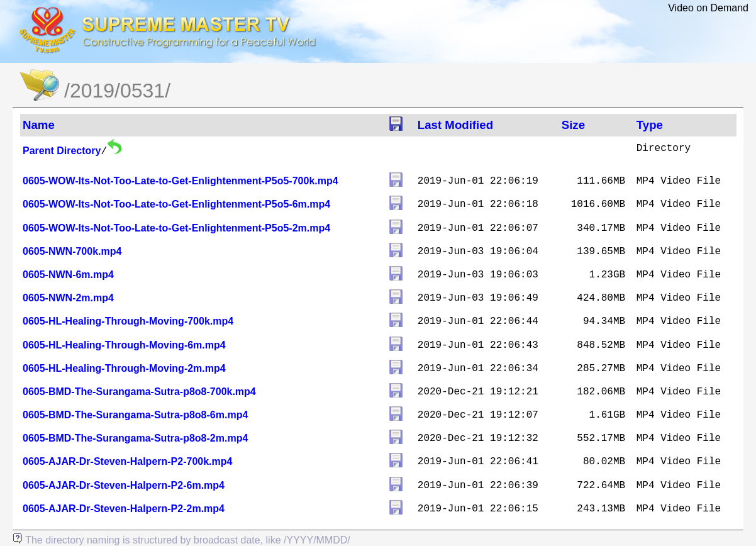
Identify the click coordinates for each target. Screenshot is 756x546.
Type (650, 125)
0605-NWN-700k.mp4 (72, 251)
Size (573, 125)
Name (39, 125)
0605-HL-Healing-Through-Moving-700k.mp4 (128, 321)
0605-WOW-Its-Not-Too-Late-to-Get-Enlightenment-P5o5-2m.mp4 (176, 228)
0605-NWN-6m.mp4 (68, 275)
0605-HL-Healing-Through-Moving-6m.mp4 (124, 345)
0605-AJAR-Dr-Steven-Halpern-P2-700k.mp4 (127, 461)
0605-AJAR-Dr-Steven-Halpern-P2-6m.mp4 (124, 485)
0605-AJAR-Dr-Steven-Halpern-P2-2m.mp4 (124, 509)
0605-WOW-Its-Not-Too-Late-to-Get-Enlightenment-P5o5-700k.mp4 (181, 181)
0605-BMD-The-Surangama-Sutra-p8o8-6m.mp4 (135, 415)
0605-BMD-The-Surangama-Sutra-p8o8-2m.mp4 (135, 438)
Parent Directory (62, 151)
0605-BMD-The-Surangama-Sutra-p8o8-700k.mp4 (139, 392)
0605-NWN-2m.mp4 (68, 298)
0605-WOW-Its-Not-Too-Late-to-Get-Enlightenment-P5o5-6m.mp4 (176, 204)
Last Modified (455, 125)
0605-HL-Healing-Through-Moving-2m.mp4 (124, 368)
